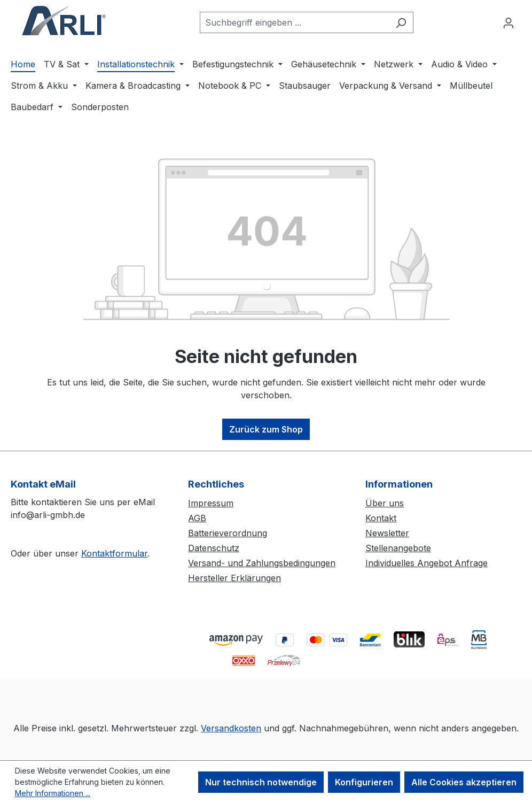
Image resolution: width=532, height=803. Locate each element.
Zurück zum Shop (266, 429)
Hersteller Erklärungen (234, 578)
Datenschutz (214, 548)
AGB (197, 518)
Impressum (211, 503)
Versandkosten (231, 728)
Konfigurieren (364, 782)
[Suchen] (401, 22)
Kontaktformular (114, 553)
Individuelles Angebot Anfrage (427, 563)
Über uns (385, 503)
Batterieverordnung (228, 533)
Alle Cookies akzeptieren (464, 782)
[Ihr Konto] (508, 22)
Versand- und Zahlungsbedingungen (262, 563)
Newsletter (387, 533)
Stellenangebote (398, 548)
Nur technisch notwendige (261, 782)
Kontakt (381, 518)
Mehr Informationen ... (53, 793)
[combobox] (294, 22)
